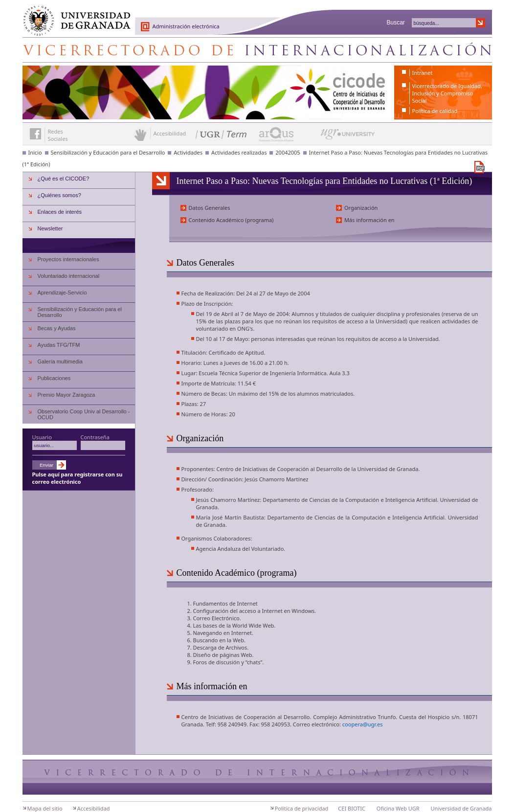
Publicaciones (54, 378)
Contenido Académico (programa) (231, 220)
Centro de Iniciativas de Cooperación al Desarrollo (257, 50)
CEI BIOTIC (352, 808)
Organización (361, 208)
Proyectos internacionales (68, 259)
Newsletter (50, 228)
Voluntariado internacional (69, 276)
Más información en (369, 220)
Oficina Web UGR (398, 808)
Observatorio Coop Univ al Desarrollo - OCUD (84, 414)
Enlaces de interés (60, 212)
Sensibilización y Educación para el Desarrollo (108, 152)
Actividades (188, 152)
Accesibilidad (94, 808)
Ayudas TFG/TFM (59, 345)
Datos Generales (210, 208)
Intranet (423, 73)
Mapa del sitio (45, 808)
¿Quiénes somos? (59, 195)
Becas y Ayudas (57, 328)
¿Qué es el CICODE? (64, 179)
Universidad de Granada (73, 15)
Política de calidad (435, 111)
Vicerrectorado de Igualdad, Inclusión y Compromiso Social (447, 93)
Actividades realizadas (239, 152)
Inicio (35, 152)
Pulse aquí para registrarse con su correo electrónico (78, 478)
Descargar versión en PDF (480, 167)
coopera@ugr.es (363, 724)
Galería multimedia (60, 361)
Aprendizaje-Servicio (62, 293)
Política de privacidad (302, 808)
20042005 (288, 152)
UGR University (348, 136)
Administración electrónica (186, 26)
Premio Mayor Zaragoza (67, 395)
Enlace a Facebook (35, 134)
